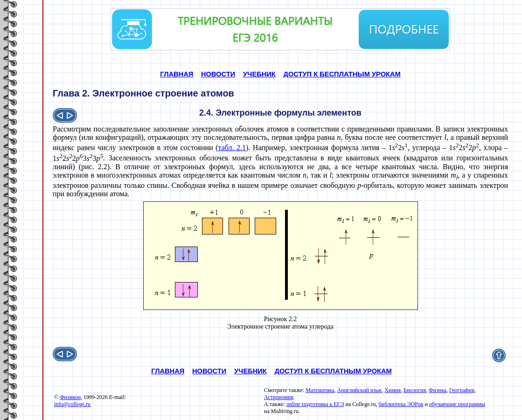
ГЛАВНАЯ (177, 74)
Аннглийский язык (360, 390)
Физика (438, 390)
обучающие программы (457, 404)
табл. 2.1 (232, 148)
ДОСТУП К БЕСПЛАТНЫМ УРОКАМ (342, 74)
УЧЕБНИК (259, 74)
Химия (393, 390)
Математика (320, 390)
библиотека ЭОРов (401, 404)
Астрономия (279, 397)
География (462, 390)
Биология (415, 390)
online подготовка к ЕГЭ (315, 404)
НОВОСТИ (218, 74)
